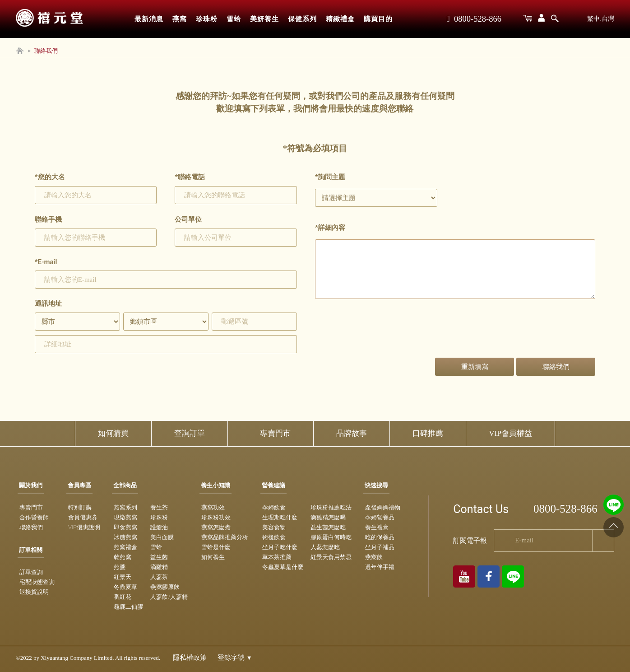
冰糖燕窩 (125, 537)
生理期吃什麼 (280, 517)
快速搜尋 (376, 485)
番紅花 (123, 597)
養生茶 (159, 507)
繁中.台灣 (601, 19)
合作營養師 (34, 517)
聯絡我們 (31, 527)
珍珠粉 (207, 19)
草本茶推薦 (277, 557)
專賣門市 (275, 433)
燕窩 (180, 19)
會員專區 (79, 485)
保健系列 (302, 19)
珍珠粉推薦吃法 (331, 507)
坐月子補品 (380, 547)
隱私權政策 (190, 658)
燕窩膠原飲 (165, 587)
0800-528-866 (474, 19)
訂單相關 (31, 550)
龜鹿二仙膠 (128, 607)
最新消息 (149, 19)
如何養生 (213, 557)
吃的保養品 (380, 537)
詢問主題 (330, 177)
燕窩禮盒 (125, 547)
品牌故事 (352, 433)
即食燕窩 (125, 527)
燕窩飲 (374, 557)
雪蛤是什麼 (216, 547)
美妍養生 (264, 19)
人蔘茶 (159, 577)
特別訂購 (80, 507)
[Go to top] (614, 527)
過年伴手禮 (380, 567)
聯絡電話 (190, 177)
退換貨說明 (34, 592)
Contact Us (481, 509)
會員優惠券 (83, 517)
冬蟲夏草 (125, 587)
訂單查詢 (31, 572)
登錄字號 (235, 658)
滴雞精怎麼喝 (328, 517)
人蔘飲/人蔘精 (169, 597)
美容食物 (274, 527)
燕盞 (120, 567)
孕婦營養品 (380, 517)
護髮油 (159, 527)
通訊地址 (48, 303)
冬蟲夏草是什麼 (283, 567)
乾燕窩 (123, 557)
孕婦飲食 (274, 507)
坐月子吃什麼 (280, 547)
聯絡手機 (48, 219)
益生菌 (159, 557)
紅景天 (123, 577)
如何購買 (113, 433)
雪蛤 (234, 19)
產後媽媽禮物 (383, 507)
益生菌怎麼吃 (328, 527)
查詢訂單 (190, 433)
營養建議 (273, 485)
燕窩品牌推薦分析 (225, 537)
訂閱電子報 (470, 541)
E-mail (46, 262)
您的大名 (50, 177)
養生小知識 (215, 485)
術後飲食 (274, 537)
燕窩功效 (213, 507)
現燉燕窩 (125, 517)
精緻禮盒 (340, 19)
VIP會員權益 (510, 433)
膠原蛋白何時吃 (331, 537)
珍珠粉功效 (216, 517)
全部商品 (125, 485)
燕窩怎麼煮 (216, 527)
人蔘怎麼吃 (325, 547)
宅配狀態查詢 (37, 582)
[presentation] (384, 336)
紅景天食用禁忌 (331, 557)
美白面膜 (162, 537)
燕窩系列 (125, 507)
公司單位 (188, 219)
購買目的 (378, 19)
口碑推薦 (428, 433)
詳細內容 (330, 228)
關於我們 (31, 485)
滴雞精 (159, 567)
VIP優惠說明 (84, 527)
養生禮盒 (377, 527)
